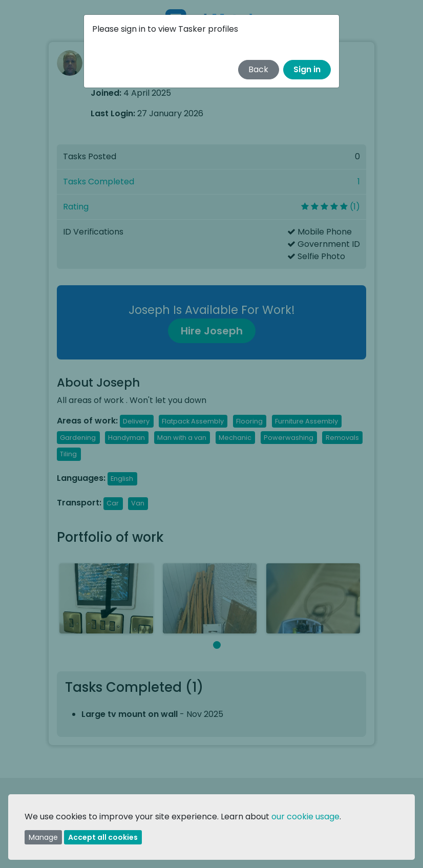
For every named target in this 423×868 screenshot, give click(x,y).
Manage (43, 837)
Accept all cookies (103, 837)
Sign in (307, 69)
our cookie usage (305, 817)
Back (258, 69)
